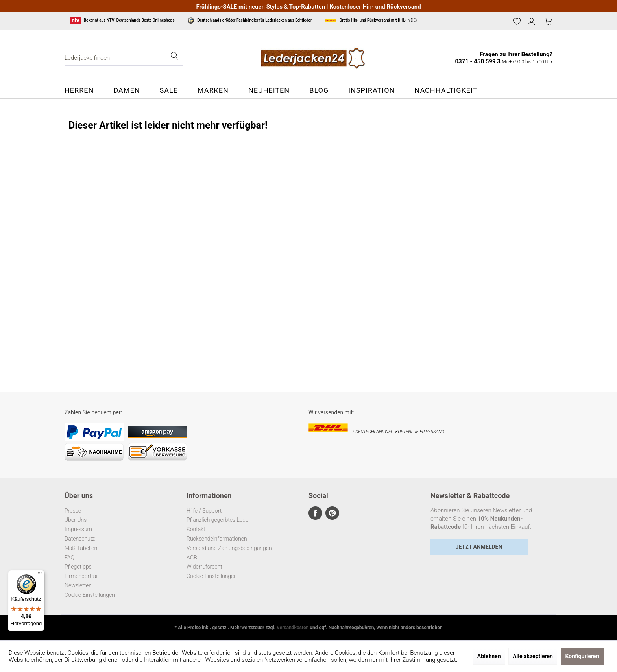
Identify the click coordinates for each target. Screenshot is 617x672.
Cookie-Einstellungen (90, 595)
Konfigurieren (582, 656)
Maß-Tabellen (81, 548)
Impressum (78, 529)
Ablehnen (489, 656)
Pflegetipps (78, 567)
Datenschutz (80, 539)
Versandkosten (293, 628)
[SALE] (168, 90)
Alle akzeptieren (533, 656)
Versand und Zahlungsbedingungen (229, 548)
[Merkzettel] (517, 21)
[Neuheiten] (269, 90)
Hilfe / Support (204, 511)
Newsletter (78, 585)
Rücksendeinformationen (217, 539)
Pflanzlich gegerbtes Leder (218, 520)
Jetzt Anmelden (479, 547)
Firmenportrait (82, 576)
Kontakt (196, 529)
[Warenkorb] (549, 21)
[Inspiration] (371, 90)
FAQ (69, 558)
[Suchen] (175, 58)
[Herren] (84, 90)
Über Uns (76, 520)
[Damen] (127, 90)
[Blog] (319, 90)
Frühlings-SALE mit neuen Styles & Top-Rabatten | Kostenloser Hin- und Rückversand (308, 7)
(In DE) (371, 20)
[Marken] (213, 90)
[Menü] (40, 575)
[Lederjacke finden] (124, 58)
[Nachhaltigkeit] (446, 90)
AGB (192, 558)
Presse (73, 511)
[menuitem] (517, 22)
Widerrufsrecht (204, 567)
